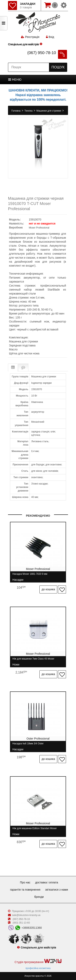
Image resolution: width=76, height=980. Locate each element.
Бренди (39, 897)
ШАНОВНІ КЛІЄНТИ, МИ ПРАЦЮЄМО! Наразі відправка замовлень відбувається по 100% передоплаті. (38, 95)
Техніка (29, 111)
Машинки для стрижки (49, 111)
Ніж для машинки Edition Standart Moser (35, 830)
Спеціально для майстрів (23, 44)
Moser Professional (39, 228)
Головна (16, 111)
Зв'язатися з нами (57, 890)
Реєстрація (32, 37)
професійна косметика (38, 968)
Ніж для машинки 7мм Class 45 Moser (33, 660)
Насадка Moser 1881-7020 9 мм (30, 576)
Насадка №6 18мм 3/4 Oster (28, 745)
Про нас (25, 882)
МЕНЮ (15, 79)
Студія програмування (38, 961)
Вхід (50, 37)
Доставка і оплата (47, 882)
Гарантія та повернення (25, 890)
